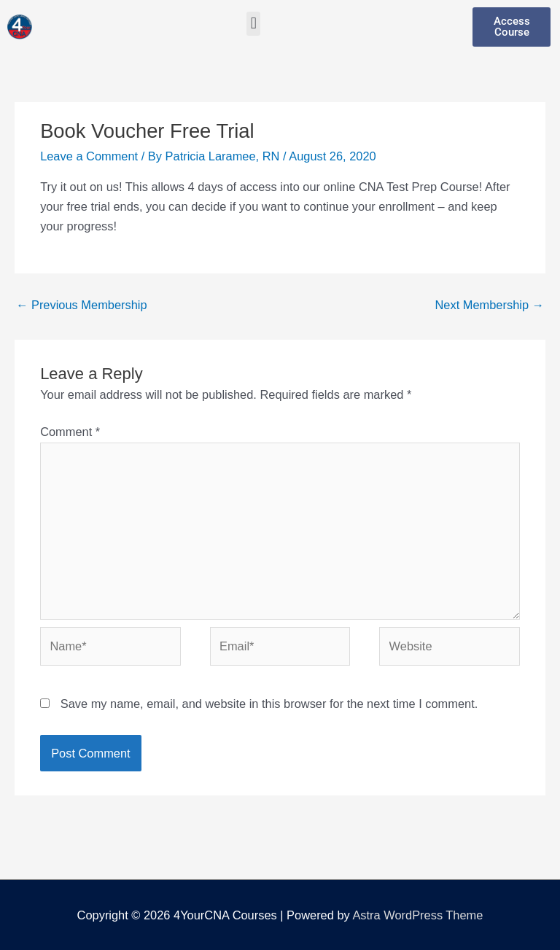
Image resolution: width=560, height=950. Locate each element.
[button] (253, 24)
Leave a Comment (89, 156)
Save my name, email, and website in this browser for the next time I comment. (269, 704)
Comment (70, 432)
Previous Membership (82, 305)
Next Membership (489, 305)
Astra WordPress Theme (417, 915)
